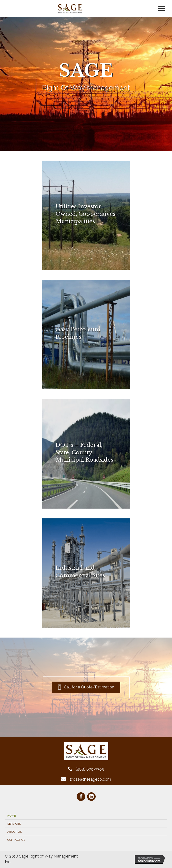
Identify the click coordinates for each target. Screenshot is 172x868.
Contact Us (16, 840)
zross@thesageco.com (90, 779)
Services (14, 824)
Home (12, 816)
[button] (86, 687)
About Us (15, 832)
